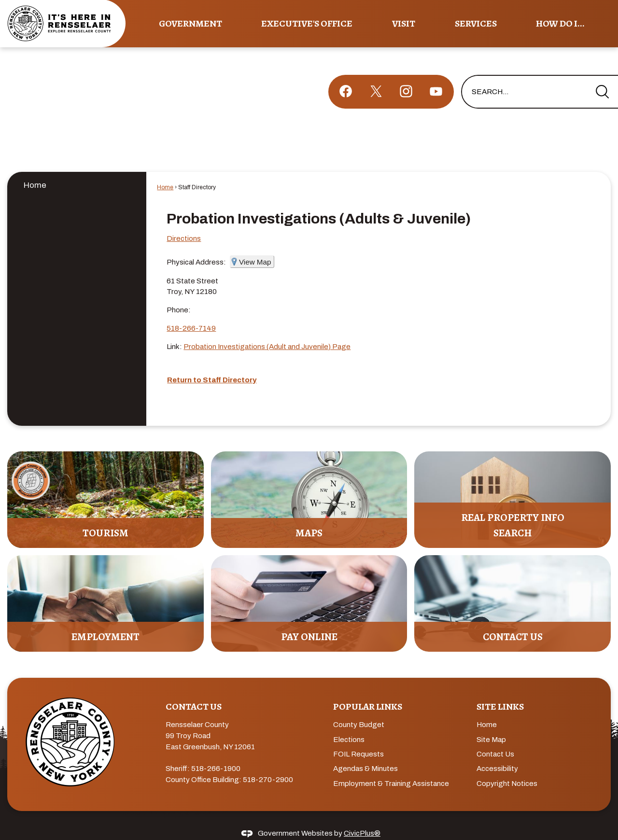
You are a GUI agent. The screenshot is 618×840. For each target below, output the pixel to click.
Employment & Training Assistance (391, 767)
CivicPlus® (362, 817)
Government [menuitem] (190, 23)
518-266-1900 (216, 752)
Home (35, 169)
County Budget (359, 708)
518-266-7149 (191, 312)
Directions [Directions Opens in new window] (184, 222)
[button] (602, 75)
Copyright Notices (507, 767)
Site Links (500, 690)
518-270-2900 (268, 763)
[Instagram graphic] (406, 75)
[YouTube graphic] (436, 75)
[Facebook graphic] (346, 75)
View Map (255, 245)
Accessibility (497, 752)
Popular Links (368, 690)
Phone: (179, 294)
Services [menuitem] (476, 23)
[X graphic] (376, 75)
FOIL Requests (358, 738)
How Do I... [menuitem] (560, 23)
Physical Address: (196, 246)
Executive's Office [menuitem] (307, 23)
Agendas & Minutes (365, 752)
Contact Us (495, 738)
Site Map (491, 723)
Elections (349, 723)
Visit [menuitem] (404, 23)
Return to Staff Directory (212, 364)
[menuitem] (77, 168)
